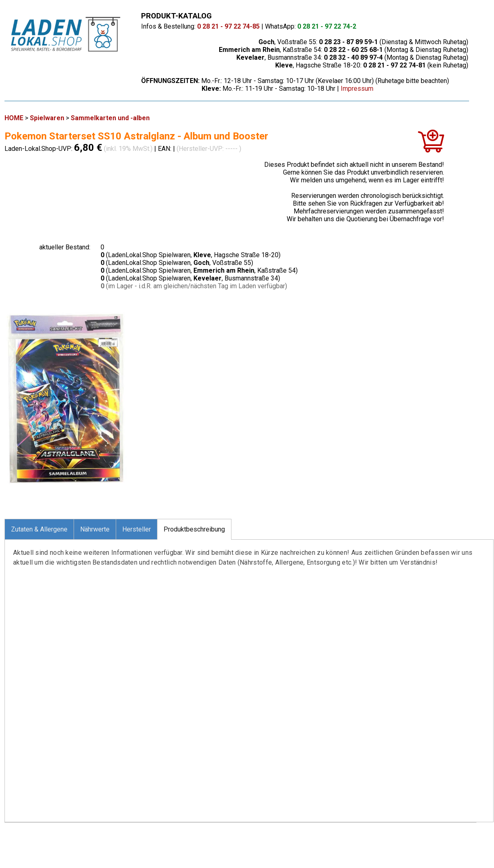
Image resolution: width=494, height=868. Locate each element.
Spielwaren (47, 118)
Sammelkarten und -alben (110, 118)
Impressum (357, 89)
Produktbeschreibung (194, 529)
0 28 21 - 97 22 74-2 (327, 26)
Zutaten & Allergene (39, 529)
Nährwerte (95, 529)
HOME (14, 118)
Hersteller (137, 529)
